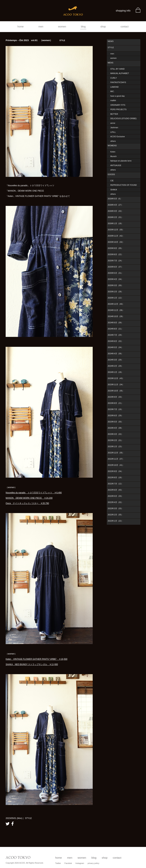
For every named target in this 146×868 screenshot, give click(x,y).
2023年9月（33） (115, 397)
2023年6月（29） (115, 415)
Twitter (58, 863)
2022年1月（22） (115, 521)
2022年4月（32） (115, 502)
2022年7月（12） (115, 484)
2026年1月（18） (115, 223)
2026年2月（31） (115, 217)
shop (103, 27)
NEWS (111, 41)
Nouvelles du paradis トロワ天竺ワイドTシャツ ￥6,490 (34, 493)
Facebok (68, 863)
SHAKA (114, 190)
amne (113, 123)
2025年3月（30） (115, 285)
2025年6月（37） (115, 267)
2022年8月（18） (115, 477)
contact (125, 27)
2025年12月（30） (116, 230)
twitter (8, 824)
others (113, 141)
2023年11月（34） (116, 385)
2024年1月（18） (115, 372)
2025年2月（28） (115, 292)
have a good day (117, 96)
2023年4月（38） (115, 428)
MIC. (112, 91)
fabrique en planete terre (121, 161)
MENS (111, 63)
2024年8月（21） (115, 329)
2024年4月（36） (115, 354)
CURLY (114, 78)
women (62, 27)
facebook (13, 824)
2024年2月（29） (115, 366)
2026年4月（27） (115, 205)
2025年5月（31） (115, 273)
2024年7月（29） (115, 335)
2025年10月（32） (116, 242)
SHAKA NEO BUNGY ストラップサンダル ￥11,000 (32, 664)
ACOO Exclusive (118, 136)
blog (83, 27)
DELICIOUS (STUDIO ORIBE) (123, 118)
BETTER (114, 114)
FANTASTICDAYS (118, 82)
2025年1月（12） (115, 298)
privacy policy (93, 863)
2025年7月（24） (115, 261)
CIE (112, 181)
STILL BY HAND (117, 69)
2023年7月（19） (115, 409)
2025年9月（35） (115, 248)
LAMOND (114, 87)
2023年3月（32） (115, 434)
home (21, 27)
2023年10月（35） (116, 391)
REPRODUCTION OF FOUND (124, 185)
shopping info (123, 11)
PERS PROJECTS (118, 109)
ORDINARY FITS (118, 105)
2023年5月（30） (115, 422)
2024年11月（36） (116, 310)
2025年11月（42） (116, 236)
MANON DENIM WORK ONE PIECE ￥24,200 (29, 498)
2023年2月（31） (115, 440)
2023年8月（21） (115, 403)
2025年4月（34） (115, 279)
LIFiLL (113, 132)
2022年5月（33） (115, 496)
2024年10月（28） (116, 316)
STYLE (111, 47)
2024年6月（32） (115, 341)
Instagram (80, 863)
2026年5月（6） (115, 199)
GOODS (111, 174)
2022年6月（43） (115, 490)
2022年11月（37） (116, 459)
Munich (113, 156)
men (41, 27)
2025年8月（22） (115, 254)
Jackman (114, 127)
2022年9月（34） (115, 471)
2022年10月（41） (116, 465)
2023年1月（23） (115, 446)
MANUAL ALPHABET (120, 73)
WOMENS (112, 146)
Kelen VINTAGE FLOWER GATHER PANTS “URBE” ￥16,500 (36, 659)
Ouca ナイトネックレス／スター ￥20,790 (27, 503)
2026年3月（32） (115, 211)
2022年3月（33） (115, 508)
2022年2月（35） (115, 515)
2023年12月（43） (116, 378)
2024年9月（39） (115, 323)
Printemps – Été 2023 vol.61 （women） (35, 40)
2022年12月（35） (116, 453)
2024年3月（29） (115, 360)
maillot (113, 100)
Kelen (113, 152)
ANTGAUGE (116, 165)
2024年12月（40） (116, 304)
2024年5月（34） (115, 347)
